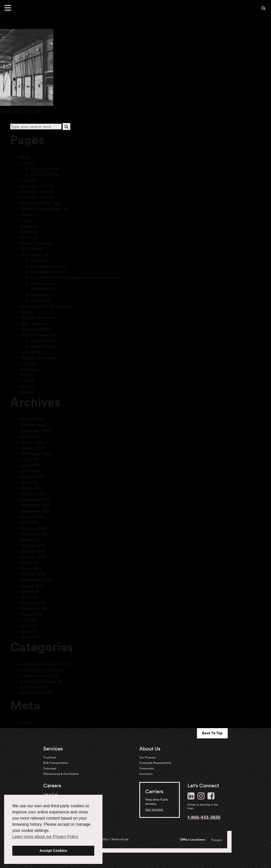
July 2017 (29, 620)
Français (217, 840)
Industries (29, 226)
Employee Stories (37, 675)
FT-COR (28, 363)
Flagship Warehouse (39, 358)
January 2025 (33, 448)
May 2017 (29, 631)
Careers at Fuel (45, 169)
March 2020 (32, 568)
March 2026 (31, 419)
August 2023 (32, 476)
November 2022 (35, 505)
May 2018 (29, 597)
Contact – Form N (37, 192)
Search (27, 312)
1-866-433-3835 (204, 817)
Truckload (40, 260)
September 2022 (36, 511)
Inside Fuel (30, 687)
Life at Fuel (50, 794)
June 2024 (30, 465)
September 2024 (36, 454)
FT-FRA (27, 381)
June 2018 (30, 591)
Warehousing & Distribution (61, 774)
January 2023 (33, 494)
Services (53, 749)
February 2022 (33, 528)
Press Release (33, 693)
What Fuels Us (44, 341)
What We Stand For (38, 335)
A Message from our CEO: (45, 664)
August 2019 (32, 585)
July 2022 (29, 522)
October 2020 (33, 557)
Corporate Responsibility (155, 763)
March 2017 (31, 637)
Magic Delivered (36, 243)
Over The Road (34, 255)
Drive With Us (33, 352)
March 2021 (31, 540)
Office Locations (193, 840)
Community (147, 768)
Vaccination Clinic (37, 329)
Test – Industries (35, 323)
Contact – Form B (37, 186)
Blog (25, 157)
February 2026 (34, 425)
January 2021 (32, 551)
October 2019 (33, 574)
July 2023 (29, 482)
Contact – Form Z (37, 197)
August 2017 (32, 614)
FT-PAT (27, 375)
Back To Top (212, 733)
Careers (28, 163)
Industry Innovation (38, 681)
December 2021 (35, 534)
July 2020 (29, 562)
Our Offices (31, 249)
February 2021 (33, 545)
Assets (27, 392)
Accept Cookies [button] (53, 851)
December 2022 (35, 499)
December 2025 (35, 431)
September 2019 (35, 580)
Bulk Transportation (49, 266)
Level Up (29, 237)
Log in (26, 723)
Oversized (40, 295)
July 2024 (29, 459)
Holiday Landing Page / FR (45, 209)
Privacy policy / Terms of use (46, 306)
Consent (28, 180)
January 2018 (33, 603)
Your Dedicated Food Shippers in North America (75, 277)
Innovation (30, 369)
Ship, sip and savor (37, 318)
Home (26, 214)
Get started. (154, 809)
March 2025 (31, 442)
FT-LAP (27, 386)
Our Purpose (147, 757)
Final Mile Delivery (48, 272)
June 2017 (30, 626)
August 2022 (32, 517)
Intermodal (41, 300)
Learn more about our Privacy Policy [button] (45, 837)
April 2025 (30, 436)
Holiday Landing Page (40, 203)
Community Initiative (40, 670)
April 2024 (30, 471)
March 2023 (31, 488)
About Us (150, 749)
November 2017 (35, 608)
